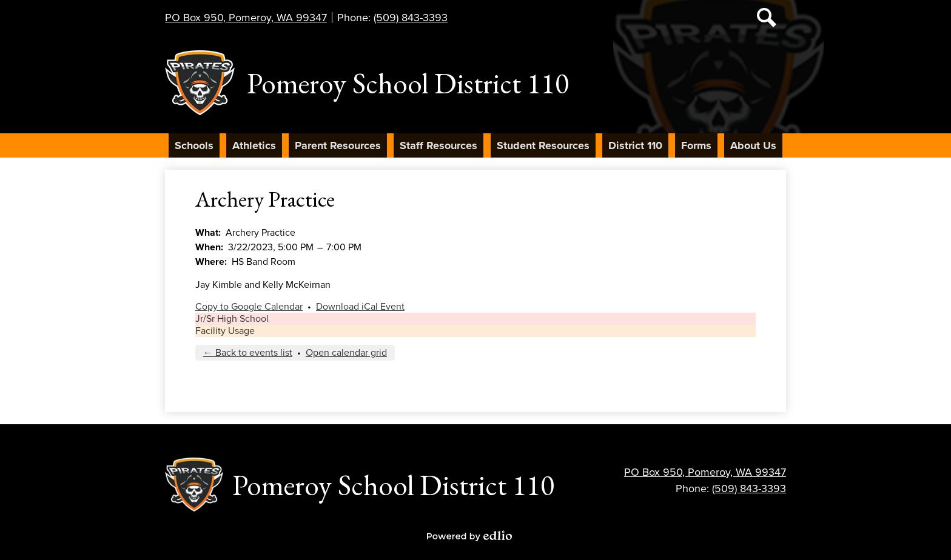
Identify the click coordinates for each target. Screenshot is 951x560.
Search (767, 20)
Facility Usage (225, 331)
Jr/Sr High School (232, 319)
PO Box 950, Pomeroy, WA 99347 (246, 18)
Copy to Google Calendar (249, 307)
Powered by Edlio (469, 536)
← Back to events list (248, 353)
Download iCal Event (360, 307)
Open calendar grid (346, 353)
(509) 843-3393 (411, 18)
